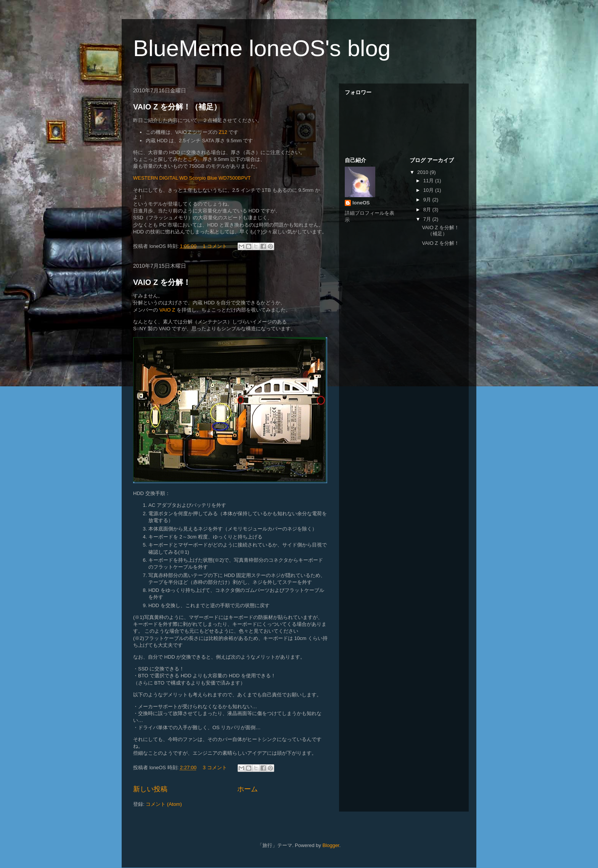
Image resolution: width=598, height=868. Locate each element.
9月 (428, 200)
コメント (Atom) (164, 804)
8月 (428, 210)
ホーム (248, 789)
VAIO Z (167, 310)
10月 (429, 190)
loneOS (361, 203)
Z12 (223, 132)
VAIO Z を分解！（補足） (177, 107)
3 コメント (215, 768)
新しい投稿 (150, 789)
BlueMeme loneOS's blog (262, 48)
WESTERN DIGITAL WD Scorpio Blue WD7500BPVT (192, 178)
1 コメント (215, 246)
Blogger (331, 845)
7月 (428, 219)
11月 (429, 181)
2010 (424, 172)
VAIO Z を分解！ (162, 282)
